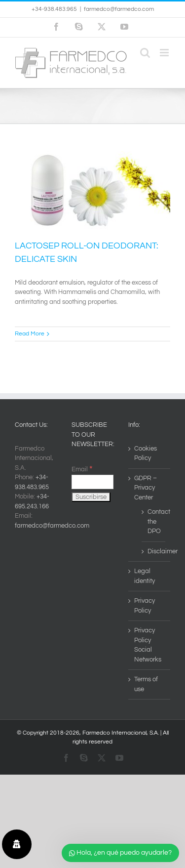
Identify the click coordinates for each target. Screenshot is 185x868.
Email (82, 469)
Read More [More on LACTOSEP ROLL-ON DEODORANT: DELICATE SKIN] (30, 334)
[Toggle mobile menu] (165, 53)
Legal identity (145, 576)
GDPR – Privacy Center (146, 488)
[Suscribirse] (91, 497)
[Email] (92, 482)
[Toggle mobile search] (145, 53)
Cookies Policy (146, 454)
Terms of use (146, 684)
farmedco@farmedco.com (119, 9)
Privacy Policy (145, 606)
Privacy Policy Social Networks (148, 645)
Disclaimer (154, 551)
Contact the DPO (154, 521)
